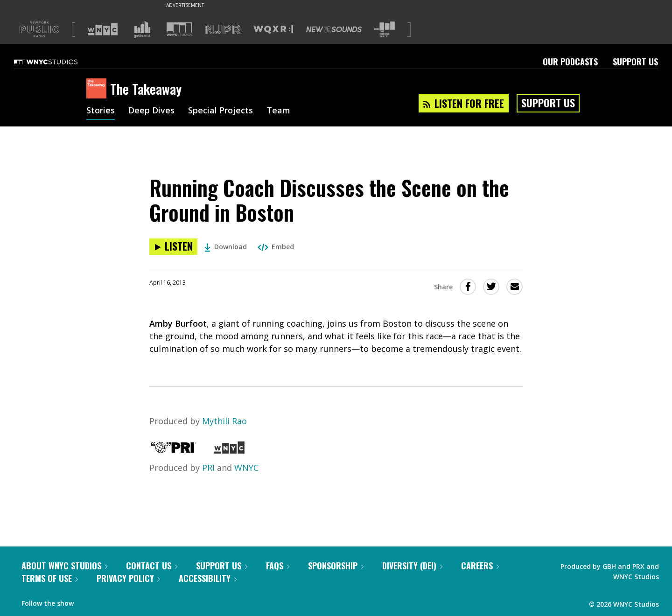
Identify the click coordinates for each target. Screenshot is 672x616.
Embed (276, 247)
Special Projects (220, 111)
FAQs (278, 566)
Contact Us (152, 566)
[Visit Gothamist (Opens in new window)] (142, 29)
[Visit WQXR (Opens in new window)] (273, 30)
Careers (480, 566)
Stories (101, 111)
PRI (208, 468)
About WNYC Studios (64, 566)
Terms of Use (50, 578)
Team (278, 111)
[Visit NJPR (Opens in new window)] (223, 30)
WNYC (246, 468)
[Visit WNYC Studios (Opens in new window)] (179, 29)
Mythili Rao (224, 421)
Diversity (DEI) (412, 566)
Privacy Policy (128, 578)
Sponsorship (336, 566)
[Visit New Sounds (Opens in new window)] (334, 29)
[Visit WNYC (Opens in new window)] (103, 29)
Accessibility (208, 578)
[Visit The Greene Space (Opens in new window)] (385, 30)
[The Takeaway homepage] (98, 89)
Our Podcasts (570, 62)
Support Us (635, 62)
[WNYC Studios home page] (57, 62)
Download (226, 247)
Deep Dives (151, 111)
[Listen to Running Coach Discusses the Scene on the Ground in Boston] (173, 247)
